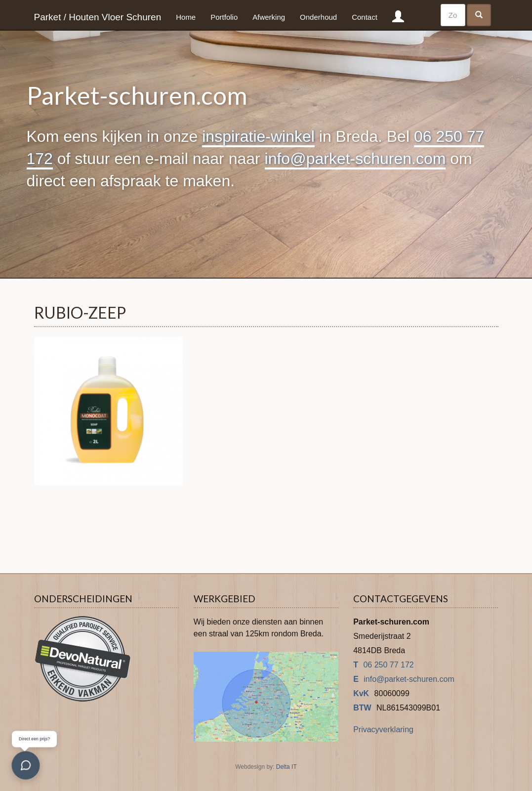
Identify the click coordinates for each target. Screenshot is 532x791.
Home (186, 17)
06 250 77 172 (388, 665)
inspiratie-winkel (258, 136)
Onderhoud (318, 17)
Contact (365, 17)
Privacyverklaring (383, 729)
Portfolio (224, 17)
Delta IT (286, 767)
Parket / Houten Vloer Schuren (98, 17)
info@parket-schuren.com (355, 159)
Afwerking (269, 17)
